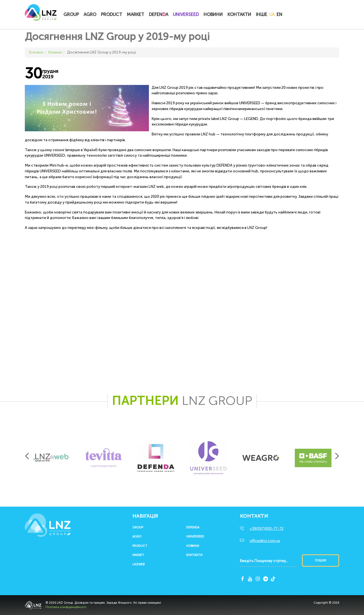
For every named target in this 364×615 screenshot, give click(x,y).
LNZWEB (138, 565)
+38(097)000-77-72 (267, 529)
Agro (90, 14)
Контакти (239, 14)
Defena (159, 14)
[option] (51, 458)
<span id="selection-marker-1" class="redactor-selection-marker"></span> (142, 303)
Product (112, 14)
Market (136, 14)
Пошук (320, 561)
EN (279, 14)
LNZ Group (41, 15)
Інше (262, 14)
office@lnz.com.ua (265, 541)
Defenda (193, 528)
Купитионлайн (296, 15)
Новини (213, 14)
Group (71, 14)
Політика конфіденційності (66, 607)
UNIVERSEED (186, 14)
